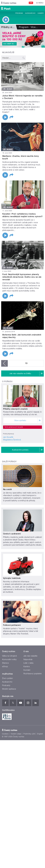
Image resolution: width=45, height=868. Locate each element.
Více (34, 27)
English (40, 734)
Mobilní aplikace (9, 689)
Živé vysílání (7, 678)
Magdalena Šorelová (12, 440)
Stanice (5, 663)
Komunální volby (9, 659)
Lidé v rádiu (29, 663)
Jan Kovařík (8, 437)
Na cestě (7, 489)
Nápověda (28, 659)
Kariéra (27, 667)
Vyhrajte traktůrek (12, 578)
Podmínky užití (29, 734)
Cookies (5, 734)
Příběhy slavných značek (15, 409)
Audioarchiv (30, 13)
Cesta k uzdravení (12, 534)
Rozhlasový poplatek (33, 674)
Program (19, 13)
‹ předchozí (4, 363)
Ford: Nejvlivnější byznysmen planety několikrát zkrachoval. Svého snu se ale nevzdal (22, 277)
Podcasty (6, 685)
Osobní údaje (16, 734)
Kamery (41, 13)
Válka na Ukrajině (9, 656)
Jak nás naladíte (30, 656)
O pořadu (7, 381)
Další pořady (9, 462)
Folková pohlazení (12, 625)
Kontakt (27, 670)
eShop (5, 667)
